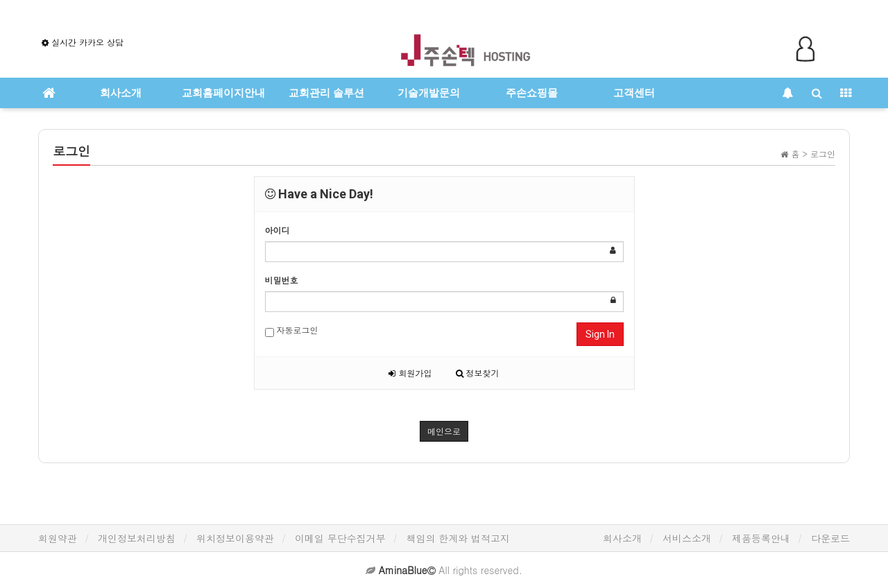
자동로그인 (292, 330)
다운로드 (830, 538)
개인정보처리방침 (137, 538)
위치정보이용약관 (235, 538)
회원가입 (410, 373)
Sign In (600, 334)
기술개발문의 (429, 93)
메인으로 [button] (444, 431)
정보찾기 (478, 373)
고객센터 (634, 93)
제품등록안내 (761, 538)
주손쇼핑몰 (532, 93)
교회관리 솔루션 (326, 93)
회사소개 (121, 93)
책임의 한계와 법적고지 (458, 538)
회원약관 (58, 538)
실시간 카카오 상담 (83, 42)
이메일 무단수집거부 (340, 538)
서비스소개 (687, 538)
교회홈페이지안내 (223, 93)
